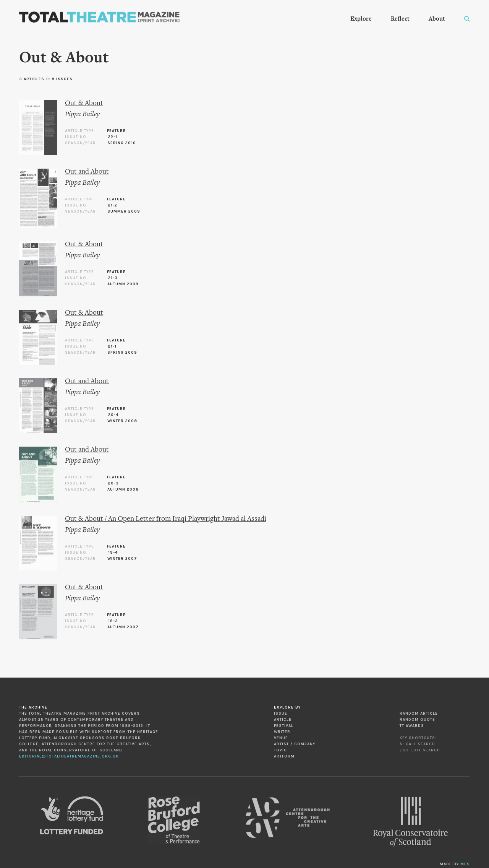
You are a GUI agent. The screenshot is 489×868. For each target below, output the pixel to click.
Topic (280, 750)
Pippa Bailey (82, 115)
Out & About (84, 103)
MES (465, 864)
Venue (281, 738)
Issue (281, 714)
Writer (282, 732)
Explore (361, 19)
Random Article (419, 714)
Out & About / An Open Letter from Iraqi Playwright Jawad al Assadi (166, 519)
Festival (284, 726)
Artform (284, 756)
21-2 (113, 205)
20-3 (113, 483)
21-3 (113, 278)
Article (283, 720)
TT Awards (412, 726)
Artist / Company (295, 744)
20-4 (113, 415)
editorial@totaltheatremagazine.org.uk (69, 756)
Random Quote (417, 720)
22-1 (113, 137)
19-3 (113, 621)
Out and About (87, 172)
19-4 (113, 553)
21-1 (112, 346)
